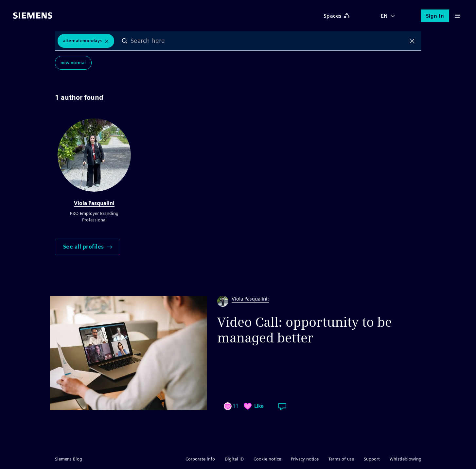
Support (372, 459)
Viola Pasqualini (94, 203)
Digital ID (234, 459)
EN (384, 16)
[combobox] (268, 41)
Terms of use (341, 459)
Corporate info (200, 459)
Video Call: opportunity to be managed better (305, 330)
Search (125, 41)
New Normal (73, 63)
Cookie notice (267, 459)
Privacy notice (305, 459)
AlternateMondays (83, 41)
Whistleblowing (405, 459)
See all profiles (88, 247)
